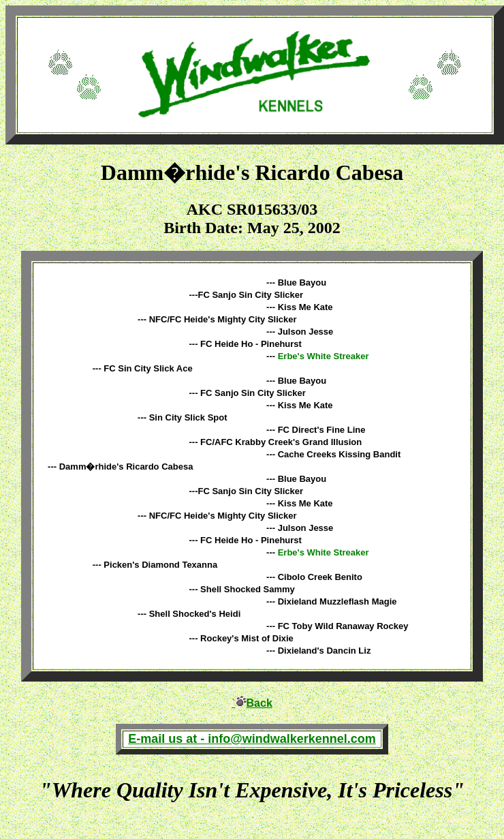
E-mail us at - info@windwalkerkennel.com (252, 739)
